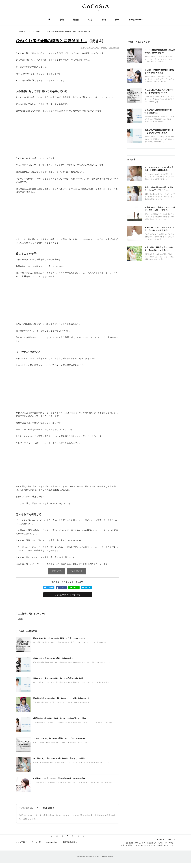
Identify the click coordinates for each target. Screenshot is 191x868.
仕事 (117, 20)
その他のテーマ (136, 20)
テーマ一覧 (36, 842)
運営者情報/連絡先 (70, 842)
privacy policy (52, 842)
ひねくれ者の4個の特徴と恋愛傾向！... (51, 41)
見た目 (76, 20)
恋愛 (62, 20)
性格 (91, 20)
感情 (104, 20)
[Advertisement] (68, 135)
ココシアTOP (21, 842)
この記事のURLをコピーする (68, 595)
